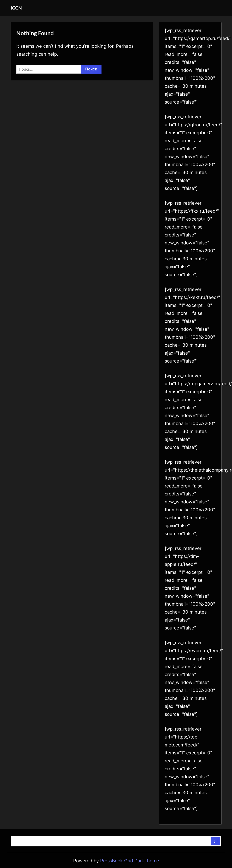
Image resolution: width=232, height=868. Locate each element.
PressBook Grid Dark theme (130, 861)
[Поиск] (216, 841)
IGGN (16, 8)
